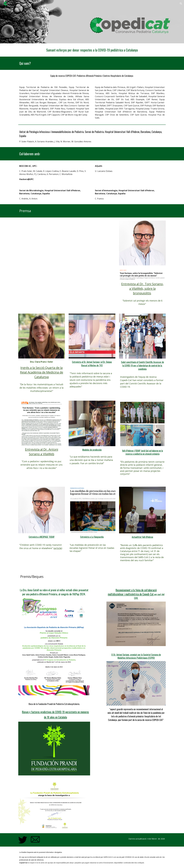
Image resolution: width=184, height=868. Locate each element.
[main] (92, 50)
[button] (181, 4)
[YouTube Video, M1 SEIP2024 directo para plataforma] (67, 249)
